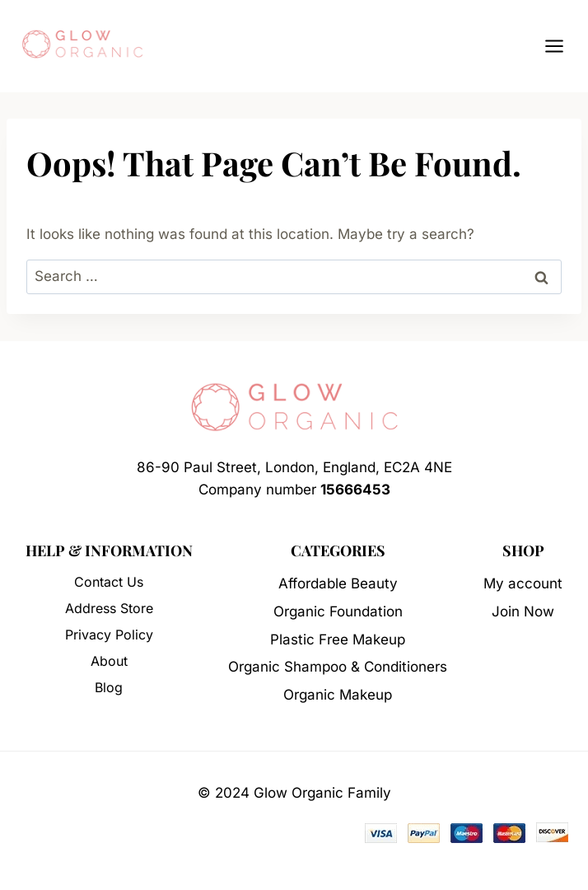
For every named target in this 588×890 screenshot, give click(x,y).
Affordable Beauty (338, 583)
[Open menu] (562, 46)
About (109, 661)
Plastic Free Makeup (338, 639)
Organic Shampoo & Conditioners (338, 667)
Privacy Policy (109, 635)
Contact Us (109, 582)
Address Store (109, 608)
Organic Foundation (338, 611)
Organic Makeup (338, 695)
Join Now (523, 611)
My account (523, 583)
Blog (109, 687)
